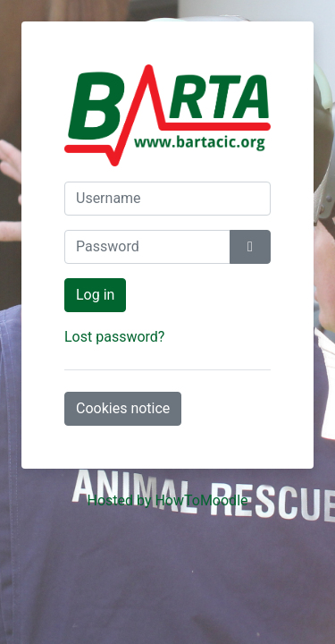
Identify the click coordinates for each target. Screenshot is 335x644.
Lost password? (114, 337)
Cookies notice (123, 408)
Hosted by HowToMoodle (167, 500)
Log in (95, 295)
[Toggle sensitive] (250, 247)
